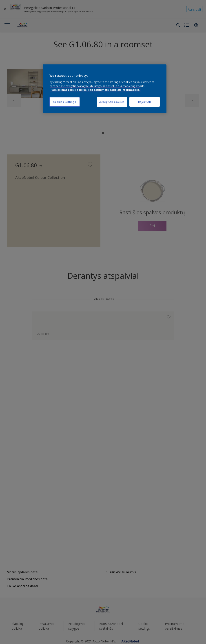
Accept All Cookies (112, 102)
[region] (104, 89)
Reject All (145, 102)
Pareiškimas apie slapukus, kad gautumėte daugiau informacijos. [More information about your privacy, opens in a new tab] (95, 90)
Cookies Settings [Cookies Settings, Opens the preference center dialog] (65, 102)
